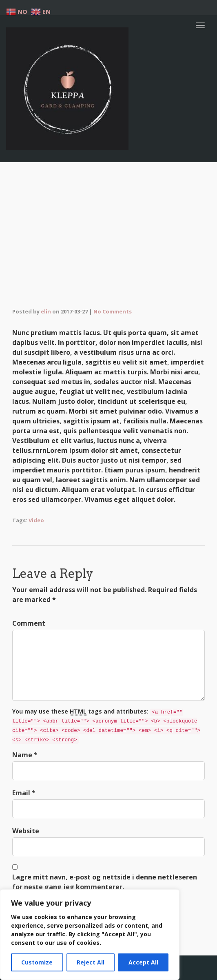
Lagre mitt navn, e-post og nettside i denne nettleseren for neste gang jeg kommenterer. (105, 882)
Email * (24, 793)
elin (46, 311)
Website (26, 831)
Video (36, 520)
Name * (25, 755)
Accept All (143, 962)
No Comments (113, 311)
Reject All (91, 962)
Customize (37, 962)
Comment (29, 623)
